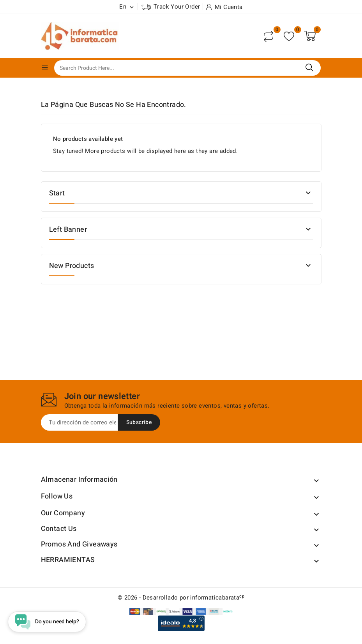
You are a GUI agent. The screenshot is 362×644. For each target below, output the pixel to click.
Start (57, 193)
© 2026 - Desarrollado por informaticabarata (181, 598)
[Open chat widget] (47, 622)
